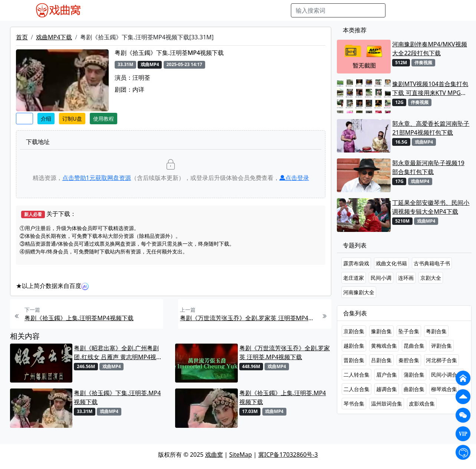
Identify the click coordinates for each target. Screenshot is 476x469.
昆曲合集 (414, 346)
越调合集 (387, 389)
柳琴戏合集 (444, 389)
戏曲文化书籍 (391, 263)
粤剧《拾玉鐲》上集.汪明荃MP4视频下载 (79, 318)
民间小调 (381, 278)
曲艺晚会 (185, 10)
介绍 (46, 119)
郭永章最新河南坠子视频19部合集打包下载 (428, 167)
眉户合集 (387, 375)
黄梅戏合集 (384, 346)
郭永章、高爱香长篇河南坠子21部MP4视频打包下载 (431, 128)
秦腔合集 (409, 360)
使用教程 (104, 119)
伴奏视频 (242, 10)
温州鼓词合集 (387, 404)
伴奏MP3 (214, 10)
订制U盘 (72, 119)
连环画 (406, 278)
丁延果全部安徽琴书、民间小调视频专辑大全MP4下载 (431, 207)
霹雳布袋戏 (356, 263)
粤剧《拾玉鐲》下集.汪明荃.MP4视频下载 (117, 397)
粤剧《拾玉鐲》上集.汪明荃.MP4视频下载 (283, 397)
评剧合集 (441, 346)
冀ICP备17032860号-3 (288, 455)
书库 (265, 10)
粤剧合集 (436, 331)
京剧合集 (354, 331)
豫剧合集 (381, 331)
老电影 (159, 10)
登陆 (441, 10)
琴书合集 (354, 404)
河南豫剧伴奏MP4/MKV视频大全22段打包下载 (429, 49)
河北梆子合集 (441, 360)
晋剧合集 (354, 360)
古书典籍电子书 (432, 263)
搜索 (397, 10)
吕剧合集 (381, 360)
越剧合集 (354, 346)
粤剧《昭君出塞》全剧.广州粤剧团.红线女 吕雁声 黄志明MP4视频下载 (118, 353)
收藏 (24, 119)
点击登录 (294, 178)
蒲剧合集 (414, 375)
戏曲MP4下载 (54, 37)
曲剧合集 (414, 389)
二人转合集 (357, 375)
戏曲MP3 (133, 10)
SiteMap (241, 455)
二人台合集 (357, 389)
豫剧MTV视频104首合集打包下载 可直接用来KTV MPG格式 (430, 88)
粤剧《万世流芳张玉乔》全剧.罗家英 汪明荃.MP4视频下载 (285, 352)
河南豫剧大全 (359, 292)
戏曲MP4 (104, 10)
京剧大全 (431, 278)
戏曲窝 (214, 455)
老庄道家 (354, 278)
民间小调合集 (447, 375)
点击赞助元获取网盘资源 (97, 178)
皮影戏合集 (422, 404)
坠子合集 (409, 331)
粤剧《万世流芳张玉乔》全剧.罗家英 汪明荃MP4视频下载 (248, 318)
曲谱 (281, 10)
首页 (22, 37)
